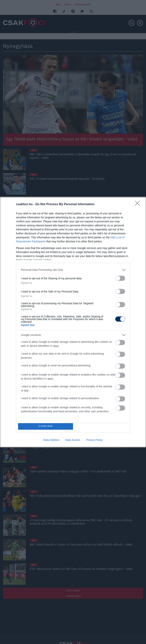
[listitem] (73, 270)
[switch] (120, 278)
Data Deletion (51, 440)
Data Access (73, 440)
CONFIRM (46, 426)
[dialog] (73, 322)
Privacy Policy (94, 440)
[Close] (139, 204)
